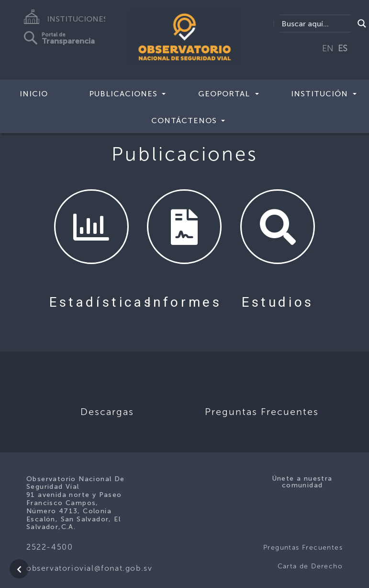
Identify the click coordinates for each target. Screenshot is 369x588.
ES (343, 48)
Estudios (278, 302)
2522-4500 (50, 547)
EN (328, 48)
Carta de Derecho (310, 566)
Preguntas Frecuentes (303, 548)
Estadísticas (101, 302)
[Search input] (316, 23)
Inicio (34, 94)
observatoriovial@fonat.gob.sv (89, 568)
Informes (185, 302)
